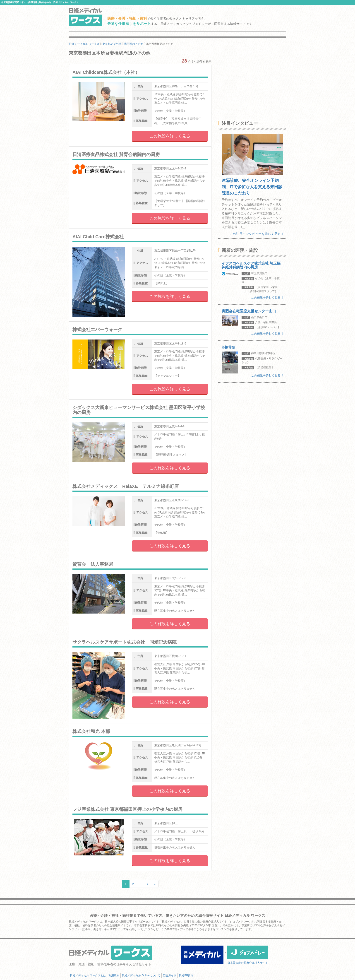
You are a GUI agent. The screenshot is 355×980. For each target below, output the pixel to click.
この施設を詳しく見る (170, 136)
